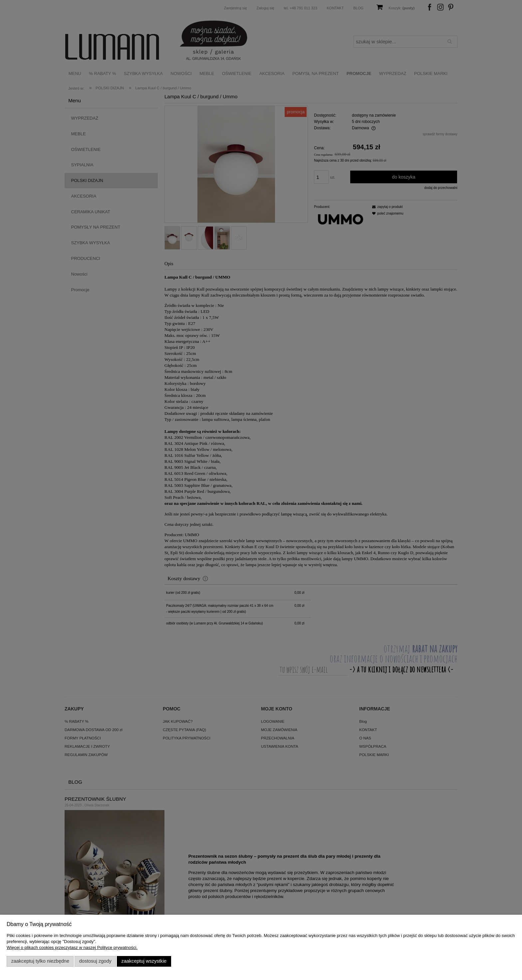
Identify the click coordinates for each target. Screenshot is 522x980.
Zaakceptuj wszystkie (144, 961)
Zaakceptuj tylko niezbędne (40, 961)
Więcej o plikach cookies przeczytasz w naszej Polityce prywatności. (72, 948)
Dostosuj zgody (95, 961)
